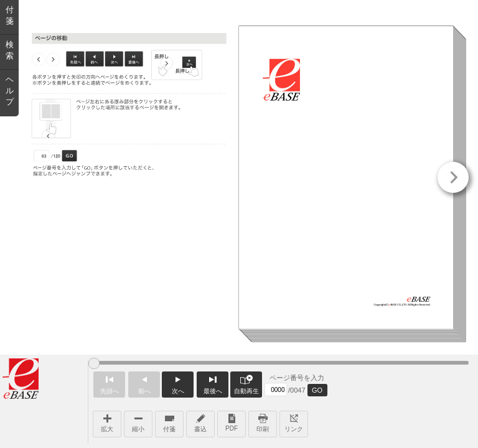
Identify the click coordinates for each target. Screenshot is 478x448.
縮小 (138, 422)
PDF (232, 422)
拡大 (107, 422)
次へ (178, 383)
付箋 (169, 422)
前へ (144, 383)
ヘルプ (10, 91)
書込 (200, 422)
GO (317, 390)
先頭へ (109, 383)
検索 (10, 50)
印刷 (263, 422)
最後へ (213, 383)
